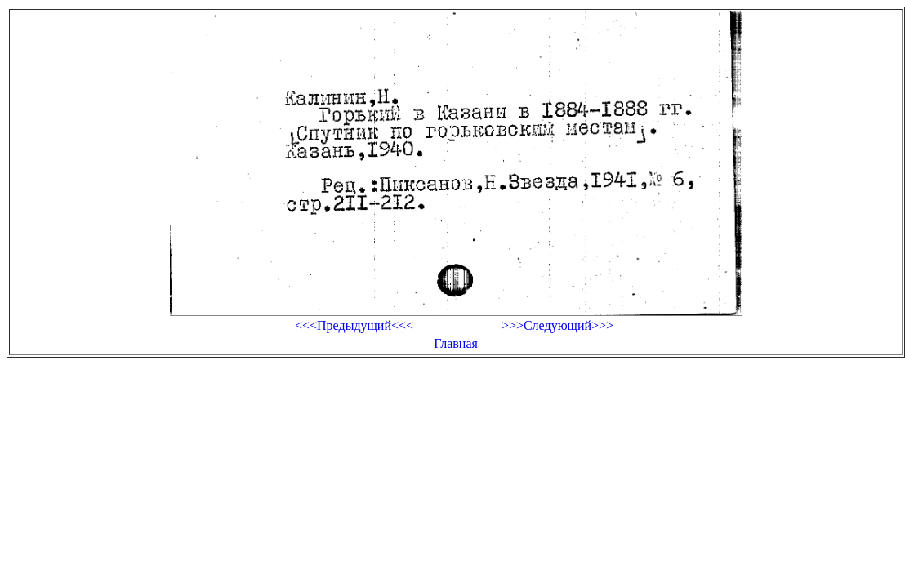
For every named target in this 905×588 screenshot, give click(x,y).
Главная (456, 343)
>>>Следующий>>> (557, 325)
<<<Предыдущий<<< (354, 325)
